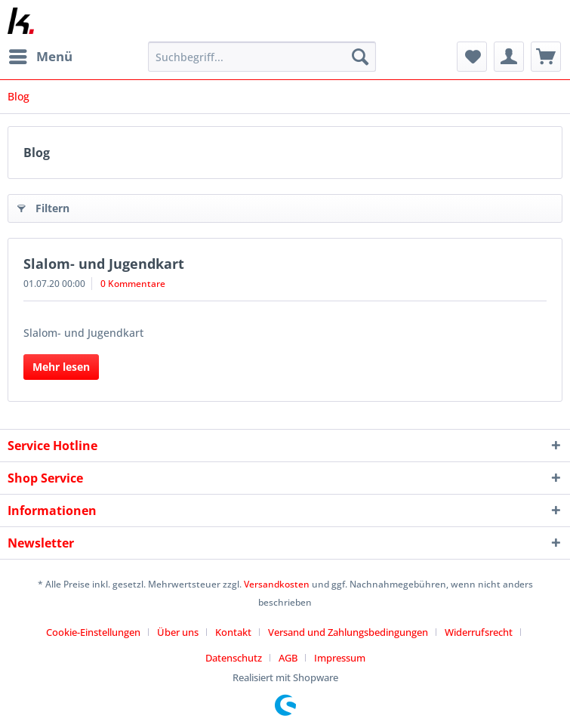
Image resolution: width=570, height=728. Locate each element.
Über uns (178, 632)
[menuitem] (40, 57)
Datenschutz (234, 658)
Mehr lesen (61, 367)
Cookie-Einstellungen (93, 632)
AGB (288, 658)
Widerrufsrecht (479, 632)
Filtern (43, 206)
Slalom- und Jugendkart (104, 264)
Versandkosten (277, 584)
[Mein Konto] (509, 57)
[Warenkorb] (546, 57)
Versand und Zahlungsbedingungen (348, 632)
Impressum (340, 658)
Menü (41, 55)
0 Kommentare (133, 284)
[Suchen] (360, 57)
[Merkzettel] (472, 57)
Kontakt (233, 632)
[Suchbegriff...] (262, 57)
